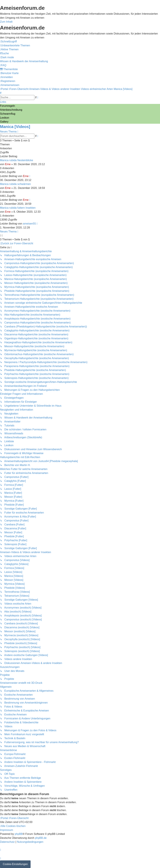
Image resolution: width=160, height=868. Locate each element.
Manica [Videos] (15, 127)
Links (3, 102)
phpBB (19, 834)
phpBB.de (41, 838)
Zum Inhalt (6, 22)
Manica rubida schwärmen (15, 184)
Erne (8, 164)
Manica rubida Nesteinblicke (17, 160)
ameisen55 (29, 224)
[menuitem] (15, 45)
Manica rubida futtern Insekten (18, 208)
